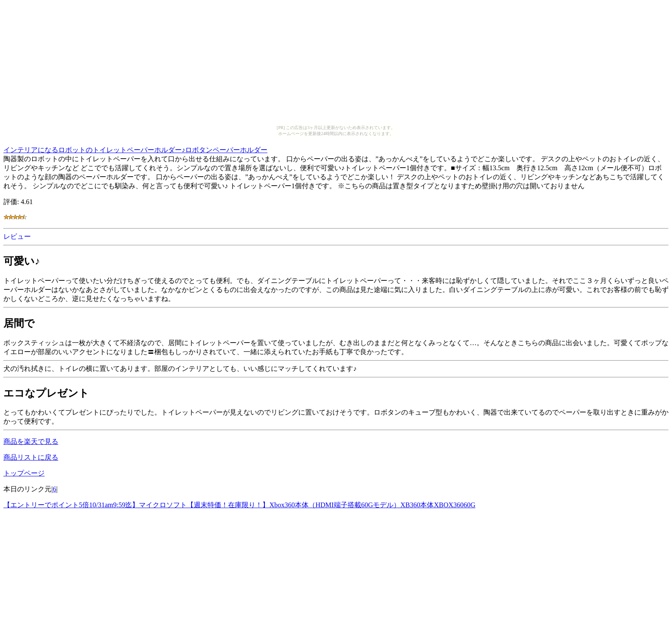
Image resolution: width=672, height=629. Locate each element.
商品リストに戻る (31, 457)
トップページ (24, 473)
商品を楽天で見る (31, 441)
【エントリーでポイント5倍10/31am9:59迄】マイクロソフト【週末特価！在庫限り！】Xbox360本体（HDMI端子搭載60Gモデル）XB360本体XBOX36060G (239, 505)
